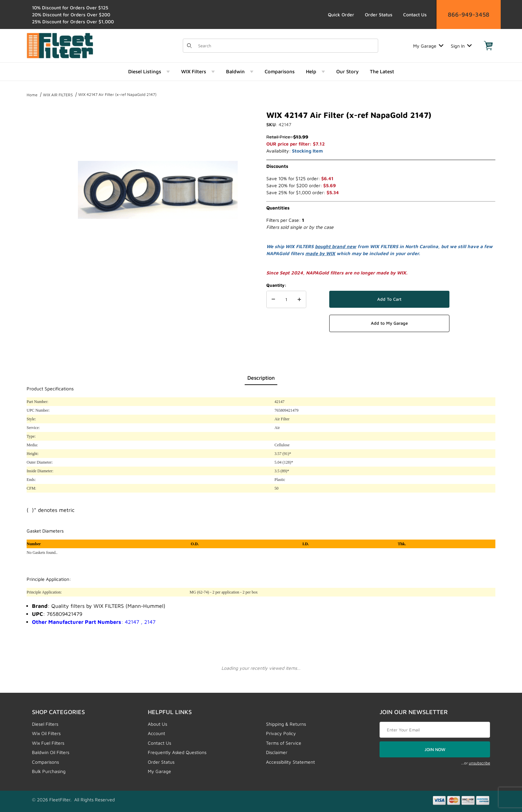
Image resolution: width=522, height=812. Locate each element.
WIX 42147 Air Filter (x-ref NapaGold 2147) (117, 94)
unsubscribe (479, 763)
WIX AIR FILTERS (58, 95)
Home (32, 95)
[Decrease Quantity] (273, 299)
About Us (157, 724)
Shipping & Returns (286, 724)
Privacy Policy (281, 733)
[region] (40, 187)
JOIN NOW (435, 749)
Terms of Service (284, 743)
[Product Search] (286, 46)
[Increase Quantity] (299, 299)
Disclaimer (277, 752)
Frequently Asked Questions (177, 752)
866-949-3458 (469, 14)
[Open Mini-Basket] (488, 46)
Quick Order (341, 14)
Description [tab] (261, 378)
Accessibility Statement (290, 762)
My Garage (428, 46)
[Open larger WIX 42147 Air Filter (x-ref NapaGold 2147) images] (158, 190)
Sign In (461, 46)
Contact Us (415, 14)
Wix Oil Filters (46, 733)
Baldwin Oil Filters (51, 752)
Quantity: (276, 285)
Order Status (379, 14)
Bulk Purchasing (49, 771)
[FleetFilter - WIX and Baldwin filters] (60, 45)
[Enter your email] (435, 730)
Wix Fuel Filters (48, 743)
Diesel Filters (45, 724)
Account (156, 733)
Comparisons (45, 762)
